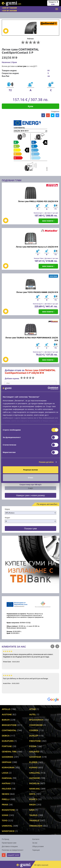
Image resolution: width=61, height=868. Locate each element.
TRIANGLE (34, 820)
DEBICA (6, 736)
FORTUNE (7, 746)
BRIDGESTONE (9, 725)
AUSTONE (7, 714)
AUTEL (33, 714)
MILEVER (6, 789)
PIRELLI (6, 799)
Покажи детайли (46, 462)
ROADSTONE (8, 810)
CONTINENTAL (9, 730)
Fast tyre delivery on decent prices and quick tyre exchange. (30, 679)
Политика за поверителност (13, 850)
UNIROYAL (7, 826)
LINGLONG (35, 773)
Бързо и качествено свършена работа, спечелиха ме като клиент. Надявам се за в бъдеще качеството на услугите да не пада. (30, 656)
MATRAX (6, 783)
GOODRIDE (7, 757)
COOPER (34, 730)
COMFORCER (36, 725)
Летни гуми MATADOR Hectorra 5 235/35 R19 (37, 247)
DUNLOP (34, 736)
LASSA (5, 773)
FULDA (33, 746)
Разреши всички (30, 470)
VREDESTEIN (36, 826)
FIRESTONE (35, 741)
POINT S (33, 799)
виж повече (48, 221)
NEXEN (5, 794)
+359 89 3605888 (9, 11)
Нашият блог (14, 855)
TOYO (5, 820)
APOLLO (6, 709)
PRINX (5, 804)
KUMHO (33, 767)
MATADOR (34, 778)
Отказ (30, 478)
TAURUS (33, 815)
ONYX (32, 794)
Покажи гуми (30, 528)
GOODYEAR (35, 757)
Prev (52, 646)
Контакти (36, 839)
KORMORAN (8, 767)
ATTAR (32, 709)
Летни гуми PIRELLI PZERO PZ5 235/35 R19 (38, 201)
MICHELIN (34, 783)
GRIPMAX (7, 762)
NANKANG (35, 789)
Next (57, 646)
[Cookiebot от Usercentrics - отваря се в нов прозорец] (48, 388)
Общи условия (38, 846)
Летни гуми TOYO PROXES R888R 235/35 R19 (37, 292)
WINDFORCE (8, 831)
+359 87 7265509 (9, 8)
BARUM (6, 720)
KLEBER (33, 762)
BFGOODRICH (36, 720)
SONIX (5, 815)
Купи (30, 106)
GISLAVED (34, 751)
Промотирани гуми (9, 843)
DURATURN (8, 741)
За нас (35, 843)
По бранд (5, 839)
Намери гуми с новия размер (30, 495)
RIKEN (32, 804)
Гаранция (36, 850)
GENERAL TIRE (9, 751)
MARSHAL (7, 778)
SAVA (32, 810)
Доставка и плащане (10, 846)
